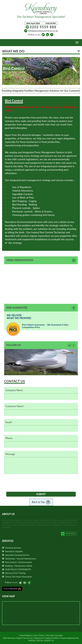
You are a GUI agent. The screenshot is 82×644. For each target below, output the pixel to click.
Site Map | (50, 635)
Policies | (43, 635)
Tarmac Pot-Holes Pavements (19, 577)
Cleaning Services (13, 548)
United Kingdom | (26, 635)
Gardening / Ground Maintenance (21, 559)
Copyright (59, 635)
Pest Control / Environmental (18, 562)
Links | (36, 635)
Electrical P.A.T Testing (15, 573)
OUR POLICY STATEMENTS (18, 569)
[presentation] (27, 482)
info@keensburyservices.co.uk (43, 31)
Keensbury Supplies (14, 551)
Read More (68, 533)
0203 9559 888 (43, 27)
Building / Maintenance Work (19, 566)
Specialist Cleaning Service (17, 555)
